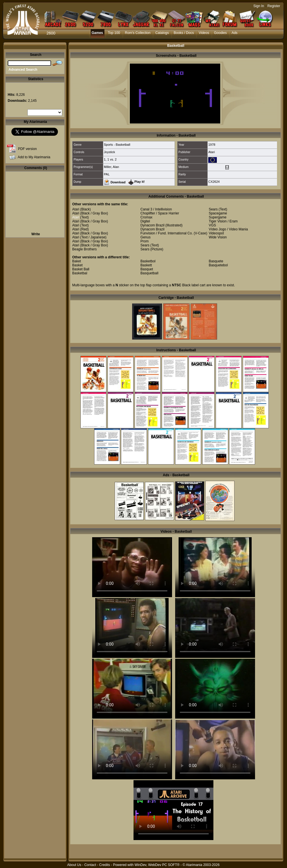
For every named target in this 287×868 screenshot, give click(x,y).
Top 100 (114, 33)
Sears (145, 245)
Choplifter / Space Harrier (160, 213)
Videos (204, 33)
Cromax (146, 217)
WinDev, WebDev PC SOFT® (157, 865)
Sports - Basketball (117, 145)
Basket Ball (81, 269)
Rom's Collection (138, 33)
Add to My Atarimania (34, 157)
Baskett (146, 265)
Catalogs (162, 33)
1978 (212, 145)
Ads (235, 33)
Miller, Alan (111, 167)
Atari (212, 152)
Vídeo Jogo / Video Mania (228, 229)
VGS (212, 225)
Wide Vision (218, 237)
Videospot (216, 233)
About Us (74, 865)
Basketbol (148, 261)
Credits (104, 865)
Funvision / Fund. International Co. (166, 233)
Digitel (145, 221)
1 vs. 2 (112, 159)
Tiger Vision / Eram (223, 221)
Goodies (220, 33)
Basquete (216, 261)
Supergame (218, 217)
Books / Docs (184, 33)
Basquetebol (218, 265)
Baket (77, 261)
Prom (144, 241)
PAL (107, 174)
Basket (77, 265)
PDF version (27, 149)
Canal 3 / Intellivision (156, 209)
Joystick (109, 152)
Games (97, 33)
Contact (90, 865)
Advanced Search (23, 70)
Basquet (147, 269)
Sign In (259, 6)
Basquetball (149, 273)
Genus (145, 237)
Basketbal (80, 273)
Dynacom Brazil (152, 225)
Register (274, 6)
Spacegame (218, 213)
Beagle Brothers (84, 249)
